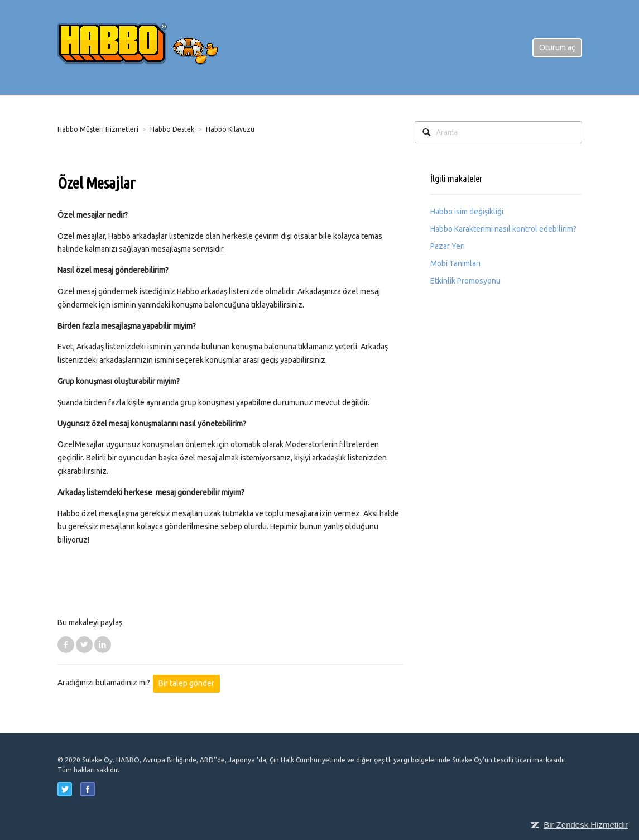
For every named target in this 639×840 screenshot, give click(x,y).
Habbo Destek (172, 129)
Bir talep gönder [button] (186, 683)
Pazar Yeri (448, 246)
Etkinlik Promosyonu (465, 281)
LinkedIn (103, 645)
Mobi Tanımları (455, 263)
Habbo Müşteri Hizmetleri (98, 129)
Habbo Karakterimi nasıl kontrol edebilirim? (503, 229)
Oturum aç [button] (557, 47)
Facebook (66, 645)
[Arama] (498, 132)
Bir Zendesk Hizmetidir (586, 825)
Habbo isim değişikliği (467, 212)
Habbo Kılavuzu (230, 129)
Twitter (84, 645)
